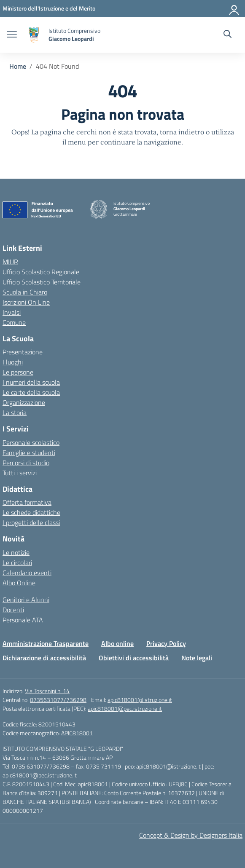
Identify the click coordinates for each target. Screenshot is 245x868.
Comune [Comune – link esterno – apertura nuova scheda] (14, 322)
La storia (15, 413)
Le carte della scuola (31, 392)
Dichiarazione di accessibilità (44, 658)
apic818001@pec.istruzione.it (125, 709)
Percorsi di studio (26, 463)
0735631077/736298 (58, 700)
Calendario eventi (27, 573)
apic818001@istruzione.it (140, 700)
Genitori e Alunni (26, 600)
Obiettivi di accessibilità (134, 658)
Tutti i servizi (20, 473)
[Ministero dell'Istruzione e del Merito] (49, 8)
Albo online (117, 643)
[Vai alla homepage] (34, 35)
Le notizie (16, 552)
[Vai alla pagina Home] (18, 66)
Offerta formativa (27, 502)
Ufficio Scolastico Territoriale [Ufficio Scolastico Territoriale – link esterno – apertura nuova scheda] (42, 282)
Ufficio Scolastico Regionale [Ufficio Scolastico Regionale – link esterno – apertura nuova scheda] (41, 272)
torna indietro (182, 132)
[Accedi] (234, 8)
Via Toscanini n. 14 (47, 691)
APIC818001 (77, 733)
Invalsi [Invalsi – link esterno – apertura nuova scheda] (12, 312)
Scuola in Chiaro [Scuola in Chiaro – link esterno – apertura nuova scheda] (25, 292)
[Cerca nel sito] (227, 35)
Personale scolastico (31, 442)
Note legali (197, 658)
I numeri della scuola (31, 382)
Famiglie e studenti (29, 453)
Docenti (13, 610)
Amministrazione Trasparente (46, 643)
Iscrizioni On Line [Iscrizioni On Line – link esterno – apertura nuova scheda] (26, 302)
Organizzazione (24, 402)
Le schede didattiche (31, 512)
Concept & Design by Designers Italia (191, 835)
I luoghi (13, 362)
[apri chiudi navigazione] (12, 35)
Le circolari (17, 563)
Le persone (18, 372)
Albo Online (19, 583)
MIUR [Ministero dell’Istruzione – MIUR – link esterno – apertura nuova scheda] (10, 262)
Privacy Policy (166, 643)
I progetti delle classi (31, 522)
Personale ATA (23, 620)
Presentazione (23, 352)
